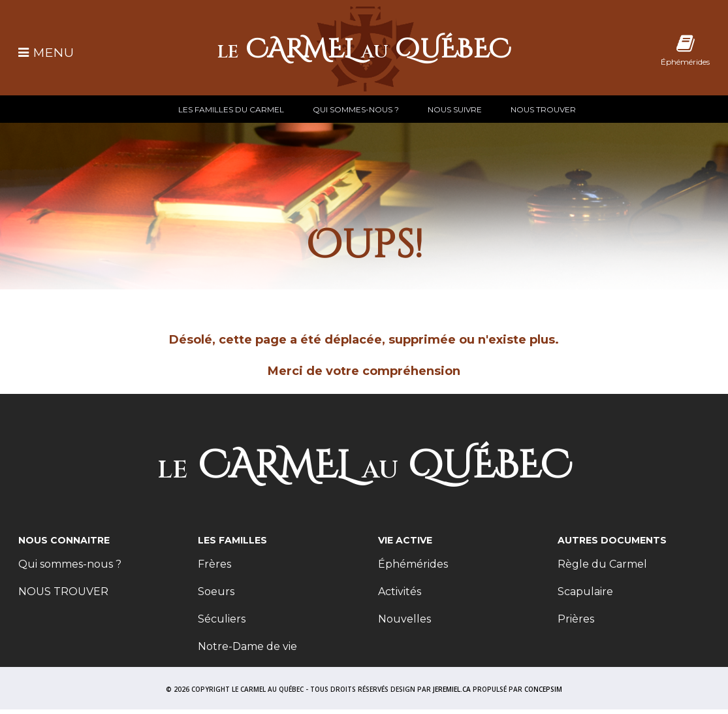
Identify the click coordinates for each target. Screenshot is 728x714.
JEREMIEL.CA (452, 689)
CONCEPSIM (543, 689)
